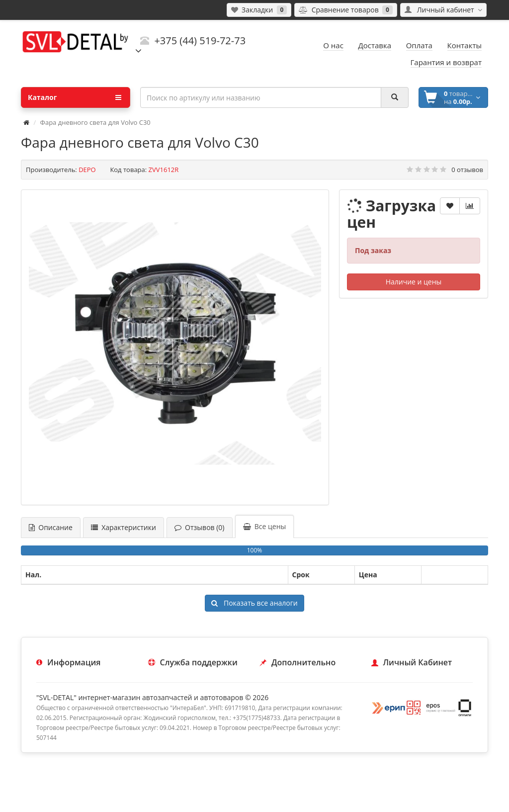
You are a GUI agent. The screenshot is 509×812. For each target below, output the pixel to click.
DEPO (87, 170)
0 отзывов (467, 170)
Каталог (75, 97)
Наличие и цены (414, 282)
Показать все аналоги (254, 603)
